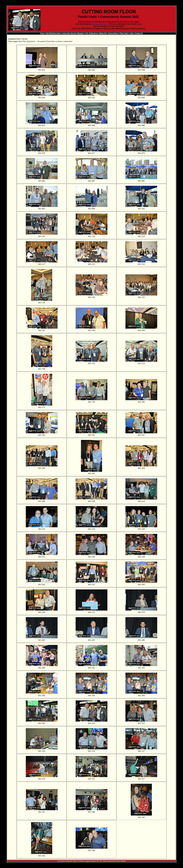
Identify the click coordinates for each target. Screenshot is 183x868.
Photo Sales (124, 33)
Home (42, 33)
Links (132, 33)
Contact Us (139, 33)
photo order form (100, 24)
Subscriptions (113, 33)
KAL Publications (92, 33)
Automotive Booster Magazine (73, 33)
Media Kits (103, 33)
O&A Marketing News (53, 33)
